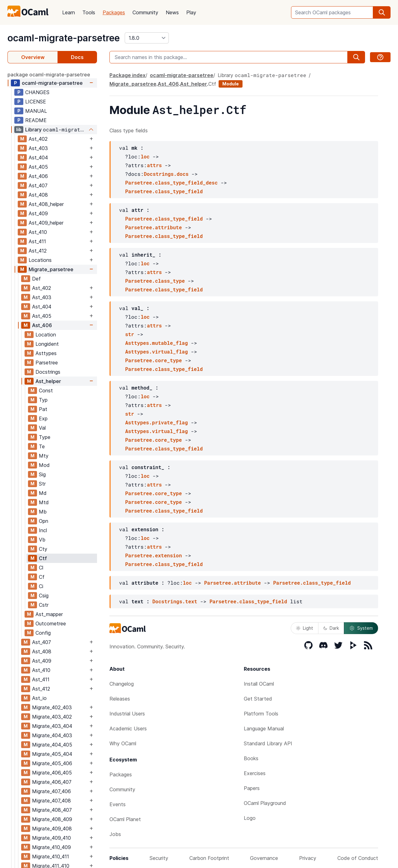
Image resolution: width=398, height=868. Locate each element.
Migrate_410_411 (51, 857)
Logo (250, 818)
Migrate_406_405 (52, 773)
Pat (43, 409)
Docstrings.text (175, 601)
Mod (44, 465)
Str (42, 484)
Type (45, 437)
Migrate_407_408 (51, 801)
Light (305, 628)
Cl (41, 568)
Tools (89, 12)
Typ (43, 400)
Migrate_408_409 (52, 819)
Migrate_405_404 (52, 754)
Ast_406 (38, 176)
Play (191, 12)
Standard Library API (268, 743)
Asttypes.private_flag (156, 422)
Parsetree (47, 363)
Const (46, 391)
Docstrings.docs (166, 174)
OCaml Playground (265, 803)
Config (43, 633)
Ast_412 (38, 251)
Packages (114, 12)
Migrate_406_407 (52, 782)
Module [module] (231, 84)
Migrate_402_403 (52, 707)
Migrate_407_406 (51, 791)
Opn (44, 521)
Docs (77, 57)
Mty (44, 456)
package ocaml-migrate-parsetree (49, 75)
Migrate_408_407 (52, 810)
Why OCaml (123, 743)
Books (251, 758)
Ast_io (39, 698)
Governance (264, 858)
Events (118, 804)
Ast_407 (38, 185)
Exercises (255, 773)
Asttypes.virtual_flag (156, 352)
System (361, 628)
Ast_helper (48, 381)
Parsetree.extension (153, 555)
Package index (127, 75)
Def (36, 279)
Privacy (308, 858)
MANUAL (36, 111)
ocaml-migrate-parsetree (64, 38)
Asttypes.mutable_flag (156, 343)
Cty (43, 549)
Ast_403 (38, 148)
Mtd (44, 502)
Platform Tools (261, 714)
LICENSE (36, 102)
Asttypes (46, 353)
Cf (42, 577)
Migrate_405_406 (52, 763)
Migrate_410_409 (51, 847)
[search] (382, 12)
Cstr (44, 605)
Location (46, 335)
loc (145, 156)
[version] (147, 38)
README (36, 120)
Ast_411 (37, 241)
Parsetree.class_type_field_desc (171, 183)
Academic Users (128, 729)
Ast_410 (38, 232)
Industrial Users (127, 714)
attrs (154, 165)
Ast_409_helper (46, 223)
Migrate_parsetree (51, 269)
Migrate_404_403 (52, 735)
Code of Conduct (358, 858)
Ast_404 (38, 158)
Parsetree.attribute (153, 227)
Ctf (43, 558)
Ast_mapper (49, 614)
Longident (47, 344)
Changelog (122, 684)
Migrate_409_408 (52, 829)
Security (159, 858)
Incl (43, 530)
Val (42, 428)
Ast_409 (38, 213)
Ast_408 (38, 195)
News (172, 12)
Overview (33, 57)
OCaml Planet (125, 819)
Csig (44, 596)
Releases (120, 699)
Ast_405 (38, 167)
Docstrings (48, 372)
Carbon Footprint (209, 858)
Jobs (115, 834)
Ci (41, 586)
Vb (42, 540)
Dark (331, 628)
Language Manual (264, 729)
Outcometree (51, 624)
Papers (252, 788)
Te (42, 446)
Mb (43, 512)
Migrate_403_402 (52, 717)
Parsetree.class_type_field (164, 191)
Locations (40, 260)
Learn (69, 12)
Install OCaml (259, 684)
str (130, 334)
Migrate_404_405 (52, 745)
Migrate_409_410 (51, 838)
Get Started (258, 699)
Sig (42, 474)
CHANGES (37, 92)
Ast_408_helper (46, 204)
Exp (43, 418)
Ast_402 (38, 139)
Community (145, 12)
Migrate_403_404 (52, 726)
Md (43, 493)
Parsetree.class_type (155, 281)
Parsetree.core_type (153, 360)
